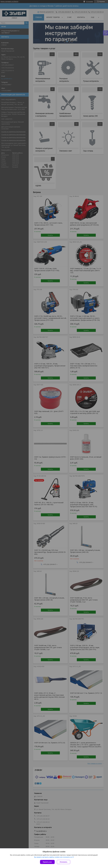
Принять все (47, 862)
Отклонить (64, 862)
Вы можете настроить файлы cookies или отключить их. (53, 857)
